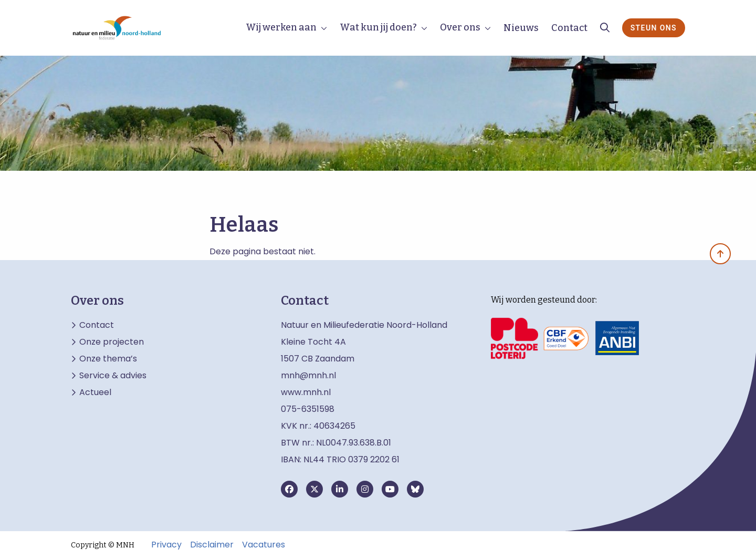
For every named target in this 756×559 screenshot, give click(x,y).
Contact (569, 28)
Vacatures (264, 545)
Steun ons (654, 28)
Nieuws (521, 28)
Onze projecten (112, 342)
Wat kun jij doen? (378, 27)
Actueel (95, 392)
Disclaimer (212, 545)
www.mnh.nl (307, 392)
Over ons (460, 27)
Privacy (166, 545)
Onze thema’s (108, 359)
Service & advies (113, 376)
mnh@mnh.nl (308, 375)
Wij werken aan (281, 27)
